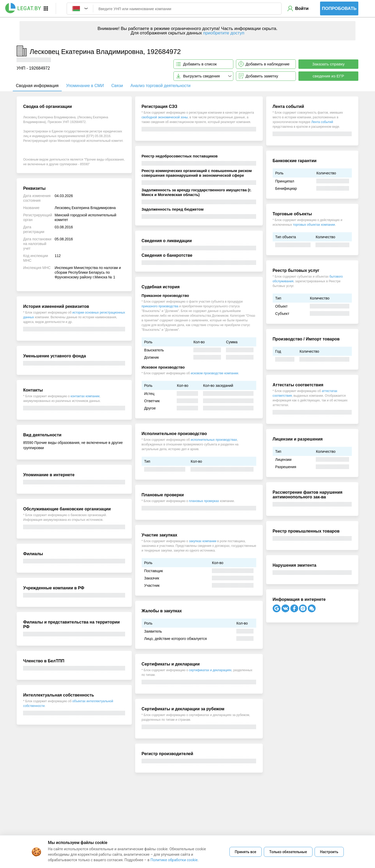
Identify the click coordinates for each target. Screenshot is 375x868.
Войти (302, 8)
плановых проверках (204, 501)
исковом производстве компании (214, 373)
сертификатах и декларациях (210, 670)
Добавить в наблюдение (268, 64)
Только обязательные (288, 852)
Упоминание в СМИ (85, 86)
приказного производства (160, 306)
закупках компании (203, 541)
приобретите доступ (224, 33)
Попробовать (339, 8)
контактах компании (85, 396)
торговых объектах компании (314, 225)
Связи (117, 86)
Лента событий (322, 122)
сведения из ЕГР (329, 76)
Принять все (246, 852)
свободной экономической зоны (165, 117)
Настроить (329, 852)
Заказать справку (329, 64)
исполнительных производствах (214, 440)
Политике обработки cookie (174, 860)
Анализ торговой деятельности (160, 86)
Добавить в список (200, 64)
